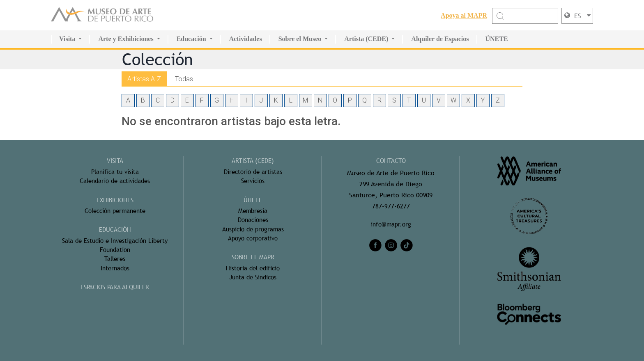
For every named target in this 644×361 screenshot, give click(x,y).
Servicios (253, 181)
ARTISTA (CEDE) (253, 161)
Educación (191, 39)
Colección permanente (115, 210)
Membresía (253, 210)
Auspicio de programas (253, 229)
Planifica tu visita (115, 171)
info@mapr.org (391, 224)
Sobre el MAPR (253, 257)
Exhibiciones (115, 200)
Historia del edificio (253, 268)
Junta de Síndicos (253, 277)
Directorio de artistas (253, 171)
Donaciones (253, 220)
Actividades (246, 39)
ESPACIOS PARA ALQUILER (115, 287)
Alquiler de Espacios (440, 39)
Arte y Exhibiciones (126, 39)
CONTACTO (391, 161)
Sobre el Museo (300, 39)
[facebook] (375, 245)
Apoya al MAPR (464, 15)
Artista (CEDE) (366, 39)
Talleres (115, 259)
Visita (67, 39)
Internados (115, 268)
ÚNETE (497, 39)
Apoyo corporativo (253, 238)
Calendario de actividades (115, 181)
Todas (185, 78)
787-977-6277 (391, 206)
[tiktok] (407, 245)
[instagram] (391, 245)
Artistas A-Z (145, 78)
